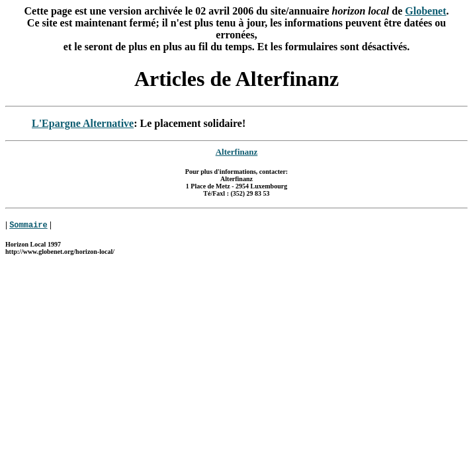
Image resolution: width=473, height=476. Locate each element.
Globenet (425, 11)
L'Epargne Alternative (83, 123)
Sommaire (28, 225)
